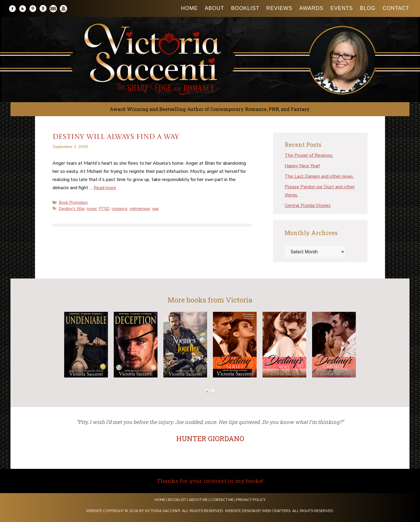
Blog (368, 8)
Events (342, 8)
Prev (54, 345)
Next (366, 345)
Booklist (245, 8)
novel (92, 209)
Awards (311, 8)
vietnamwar (140, 209)
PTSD (104, 209)
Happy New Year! (302, 166)
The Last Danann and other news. (319, 176)
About (214, 8)
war (156, 209)
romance (120, 209)
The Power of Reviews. (309, 155)
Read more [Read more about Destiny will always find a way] (105, 188)
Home (189, 8)
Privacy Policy (251, 500)
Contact (396, 8)
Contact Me (222, 500)
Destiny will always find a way (116, 137)
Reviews (279, 8)
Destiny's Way (72, 209)
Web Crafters (276, 511)
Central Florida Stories (308, 206)
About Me (198, 500)
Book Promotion (73, 202)
